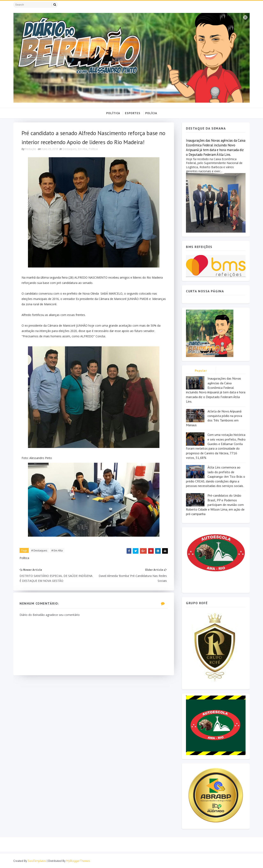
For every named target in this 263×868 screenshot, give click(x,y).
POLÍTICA (113, 113)
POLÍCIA (151, 113)
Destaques (70, 149)
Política (93, 149)
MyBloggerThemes (78, 861)
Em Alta (83, 149)
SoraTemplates (37, 861)
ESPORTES (133, 113)
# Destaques (39, 550)
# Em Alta (57, 550)
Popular (201, 371)
